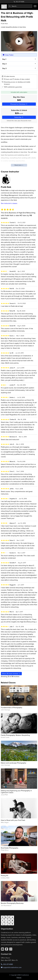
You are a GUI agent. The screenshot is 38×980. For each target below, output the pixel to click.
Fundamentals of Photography (12, 707)
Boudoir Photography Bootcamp (12, 903)
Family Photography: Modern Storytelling (15, 735)
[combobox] (20, 6)
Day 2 (4, 64)
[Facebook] (7, 949)
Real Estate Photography (10, 848)
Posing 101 (5, 875)
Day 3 (4, 68)
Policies (19, 978)
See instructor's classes (9, 203)
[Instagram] (11, 949)
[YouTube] (3, 949)
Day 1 (4, 59)
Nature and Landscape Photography (14, 763)
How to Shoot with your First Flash (13, 820)
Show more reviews (11, 674)
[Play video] (19, 41)
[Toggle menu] (35, 6)
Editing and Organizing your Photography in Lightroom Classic (16, 792)
